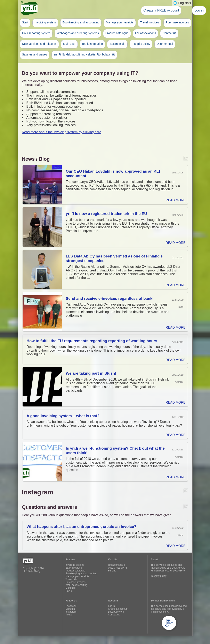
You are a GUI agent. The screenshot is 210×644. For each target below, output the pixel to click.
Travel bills (71, 579)
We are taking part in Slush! (91, 373)
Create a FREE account (161, 10)
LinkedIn (70, 609)
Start (25, 22)
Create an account (118, 609)
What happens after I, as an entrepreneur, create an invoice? (82, 527)
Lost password (116, 612)
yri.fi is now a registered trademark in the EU (106, 214)
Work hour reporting (76, 585)
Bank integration (92, 44)
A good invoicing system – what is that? (63, 416)
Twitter (69, 615)
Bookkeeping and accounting (81, 22)
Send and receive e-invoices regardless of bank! (110, 298)
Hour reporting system (36, 33)
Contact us (169, 33)
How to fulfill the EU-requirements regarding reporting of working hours (92, 341)
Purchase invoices (177, 22)
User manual (165, 44)
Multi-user (71, 588)
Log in (199, 10)
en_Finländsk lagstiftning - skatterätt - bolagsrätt (84, 54)
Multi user (69, 44)
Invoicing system (45, 22)
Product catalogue (117, 33)
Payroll (69, 591)
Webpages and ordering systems (78, 33)
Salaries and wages (35, 54)
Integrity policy (141, 44)
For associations (146, 33)
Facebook (71, 606)
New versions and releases (39, 44)
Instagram (71, 612)
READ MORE (176, 200)
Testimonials (117, 44)
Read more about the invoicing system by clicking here (62, 132)
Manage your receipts (120, 22)
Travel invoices (150, 22)
